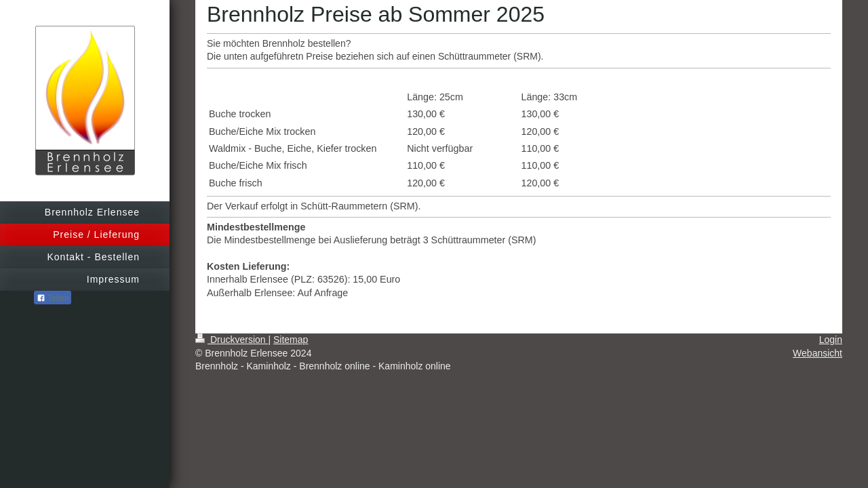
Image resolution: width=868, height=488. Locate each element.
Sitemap (291, 340)
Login (831, 340)
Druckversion (232, 340)
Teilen (53, 298)
